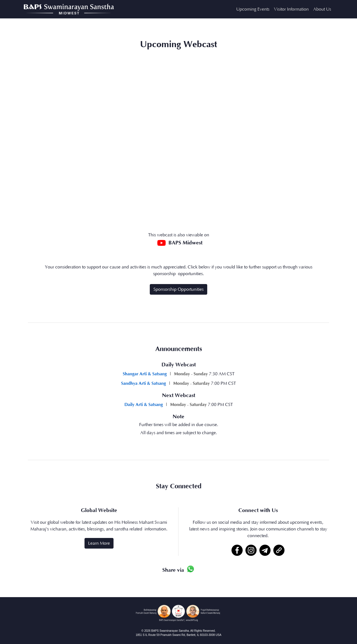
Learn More (99, 543)
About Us (322, 9)
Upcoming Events (253, 9)
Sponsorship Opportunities (178, 289)
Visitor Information (291, 9)
